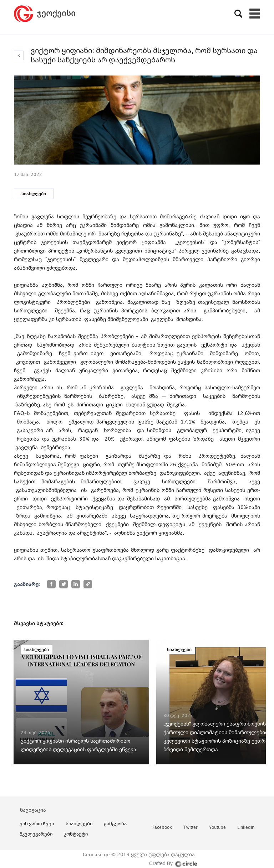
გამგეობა (115, 823)
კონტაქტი (76, 834)
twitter (191, 828)
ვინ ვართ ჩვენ (37, 823)
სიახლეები (34, 194)
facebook (162, 828)
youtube (217, 828)
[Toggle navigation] (255, 14)
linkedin (246, 828)
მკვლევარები (36, 834)
